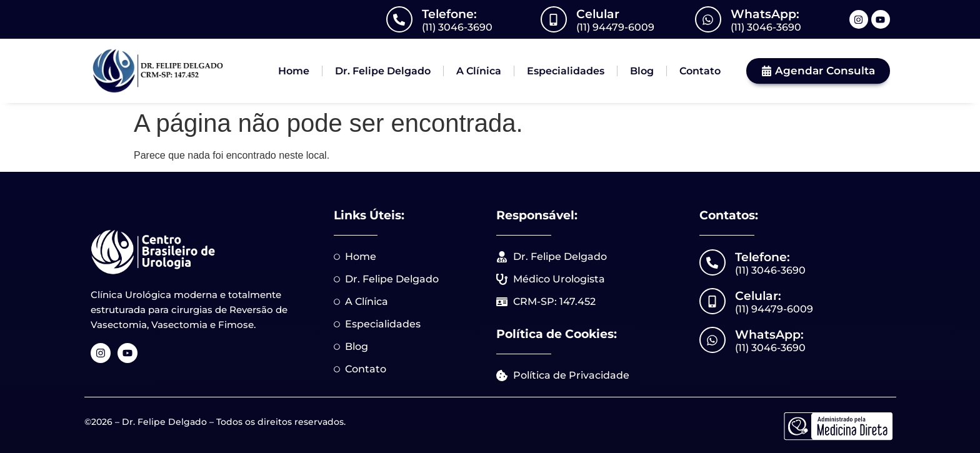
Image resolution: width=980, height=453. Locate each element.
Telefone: (449, 14)
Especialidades (566, 71)
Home (294, 71)
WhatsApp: (765, 14)
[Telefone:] (399, 19)
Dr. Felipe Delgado (383, 71)
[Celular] (554, 19)
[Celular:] (712, 301)
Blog (642, 71)
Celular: (758, 296)
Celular (598, 14)
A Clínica (479, 71)
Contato (700, 71)
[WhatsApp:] (708, 19)
